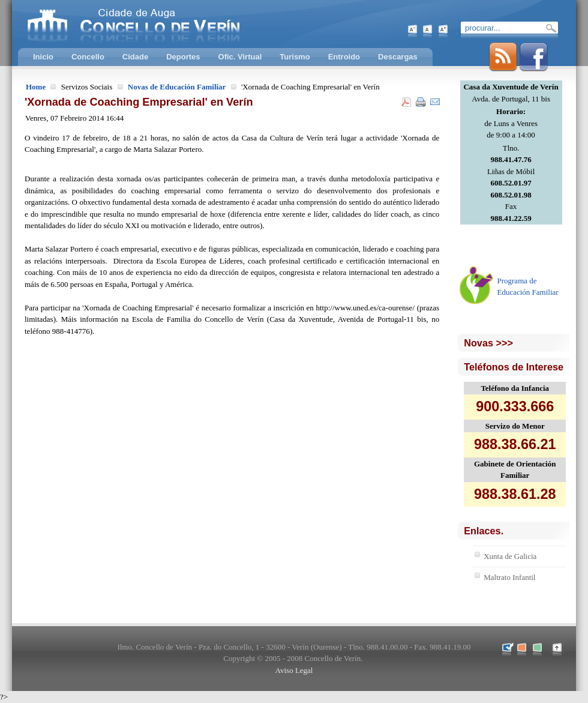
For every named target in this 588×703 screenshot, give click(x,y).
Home (36, 87)
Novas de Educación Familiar (177, 87)
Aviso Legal (294, 670)
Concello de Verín (183, 24)
